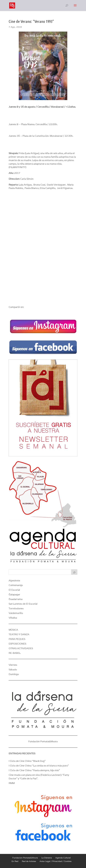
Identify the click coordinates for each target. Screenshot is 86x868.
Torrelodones (16, 608)
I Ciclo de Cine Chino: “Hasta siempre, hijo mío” (34, 770)
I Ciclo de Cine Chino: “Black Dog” (27, 761)
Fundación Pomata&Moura (43, 741)
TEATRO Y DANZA (19, 634)
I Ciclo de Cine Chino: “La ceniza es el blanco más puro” (39, 766)
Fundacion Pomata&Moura (25, 858)
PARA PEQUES (17, 639)
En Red (15, 861)
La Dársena (47, 858)
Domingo (14, 674)
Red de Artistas (29, 861)
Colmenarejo (16, 585)
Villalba (13, 618)
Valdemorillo (16, 613)
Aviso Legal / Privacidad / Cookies (56, 861)
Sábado (13, 670)
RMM (12, 783)
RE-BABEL (15, 653)
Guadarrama (16, 599)
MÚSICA (13, 630)
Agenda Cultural (63, 858)
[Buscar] (74, 572)
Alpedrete (14, 581)
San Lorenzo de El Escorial (23, 604)
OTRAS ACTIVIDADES (21, 648)
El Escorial (14, 590)
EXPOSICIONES (17, 644)
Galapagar (14, 594)
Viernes (13, 665)
